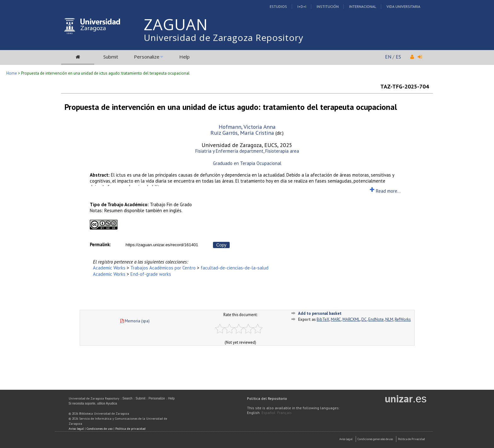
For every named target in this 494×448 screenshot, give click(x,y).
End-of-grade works (151, 274)
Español (268, 413)
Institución (328, 6)
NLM (389, 319)
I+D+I (302, 6)
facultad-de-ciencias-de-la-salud (235, 268)
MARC (336, 319)
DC (364, 319)
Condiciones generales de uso (375, 439)
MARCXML (351, 319)
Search (128, 398)
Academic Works (109, 268)
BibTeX (323, 319)
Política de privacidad (130, 429)
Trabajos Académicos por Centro (163, 268)
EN (388, 57)
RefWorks (403, 319)
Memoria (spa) (135, 321)
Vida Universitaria (403, 6)
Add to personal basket (320, 313)
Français (284, 413)
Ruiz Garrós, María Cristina (242, 133)
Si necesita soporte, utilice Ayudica (93, 403)
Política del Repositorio (267, 398)
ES (398, 57)
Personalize (147, 57)
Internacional (363, 6)
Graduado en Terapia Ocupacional (247, 163)
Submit (111, 57)
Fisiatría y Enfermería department (229, 151)
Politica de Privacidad (411, 439)
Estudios (278, 6)
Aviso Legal (346, 439)
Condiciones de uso (100, 429)
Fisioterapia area (282, 151)
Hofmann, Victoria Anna (247, 127)
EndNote (376, 319)
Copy (221, 245)
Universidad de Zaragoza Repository (224, 37)
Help (184, 57)
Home (12, 73)
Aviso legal (76, 429)
